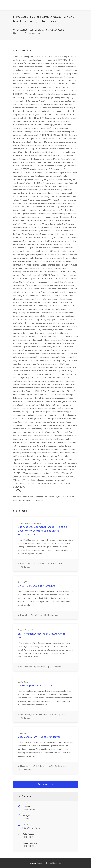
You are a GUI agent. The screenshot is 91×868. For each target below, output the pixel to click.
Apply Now (45, 784)
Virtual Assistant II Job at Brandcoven (39, 737)
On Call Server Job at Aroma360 (36, 586)
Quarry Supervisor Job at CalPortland (39, 686)
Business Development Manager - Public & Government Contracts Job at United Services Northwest (42, 531)
